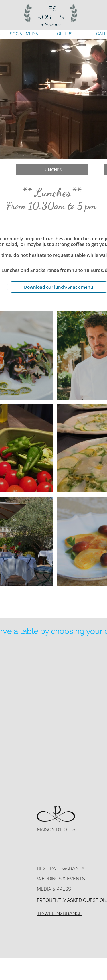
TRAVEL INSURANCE (59, 913)
